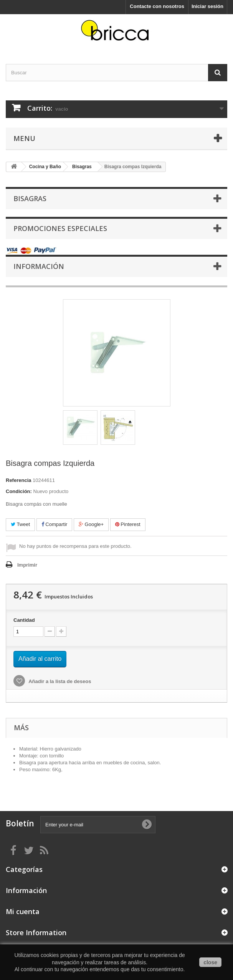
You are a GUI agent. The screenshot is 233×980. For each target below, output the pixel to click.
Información (39, 266)
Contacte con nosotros (157, 6)
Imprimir (27, 565)
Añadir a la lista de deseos (59, 681)
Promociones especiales (60, 228)
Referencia (18, 480)
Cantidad (24, 620)
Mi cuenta (23, 911)
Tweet (20, 524)
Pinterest (128, 524)
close (210, 962)
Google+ (91, 524)
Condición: (19, 491)
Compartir (55, 524)
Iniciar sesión (207, 6)
